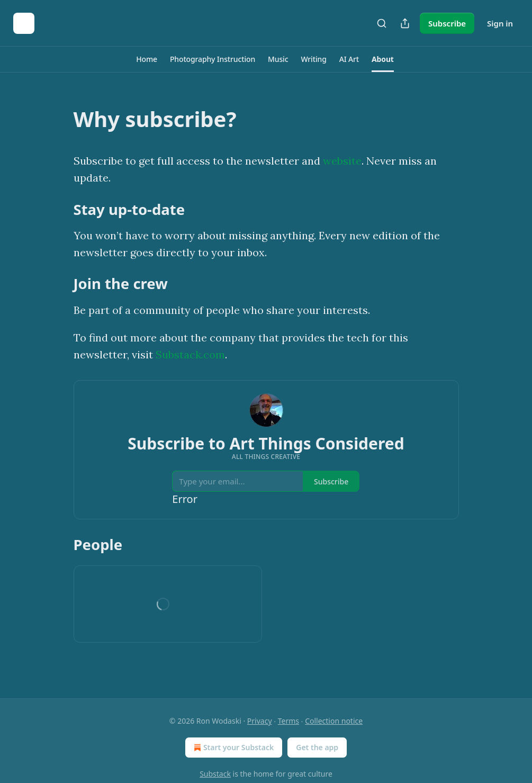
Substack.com (190, 354)
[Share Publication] (405, 23)
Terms (288, 721)
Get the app (317, 747)
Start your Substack (233, 748)
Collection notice (334, 721)
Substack (215, 774)
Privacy (260, 721)
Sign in (500, 23)
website (342, 161)
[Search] (382, 23)
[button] (147, 59)
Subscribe (447, 23)
